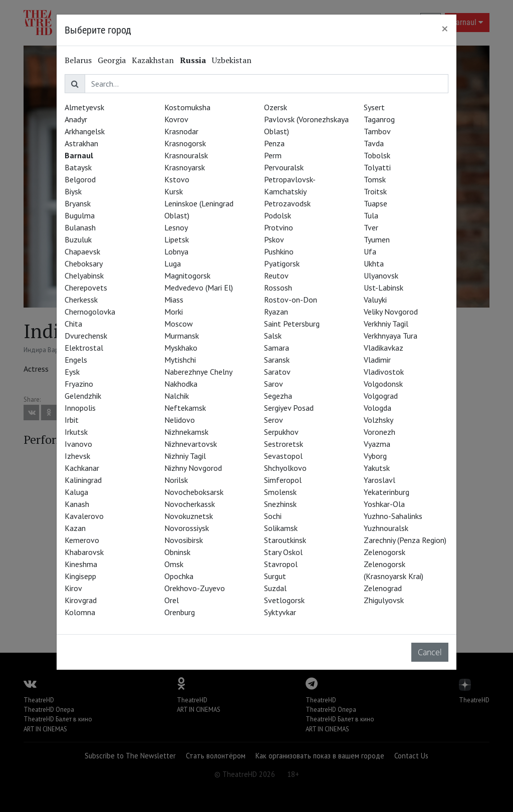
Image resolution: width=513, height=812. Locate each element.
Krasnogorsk (185, 143)
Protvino (279, 227)
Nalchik (177, 396)
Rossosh (278, 288)
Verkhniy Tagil (386, 324)
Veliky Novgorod (391, 312)
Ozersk (276, 107)
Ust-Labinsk (383, 288)
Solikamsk (281, 528)
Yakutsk (377, 468)
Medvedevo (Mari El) (199, 288)
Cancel (430, 652)
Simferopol (283, 480)
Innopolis (80, 408)
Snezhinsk (280, 504)
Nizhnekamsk (186, 432)
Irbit (72, 420)
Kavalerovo (84, 516)
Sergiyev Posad (289, 408)
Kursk (174, 191)
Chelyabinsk (84, 276)
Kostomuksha (187, 107)
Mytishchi (180, 360)
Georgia (112, 60)
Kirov (73, 588)
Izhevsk (77, 456)
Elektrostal (84, 348)
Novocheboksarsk (194, 492)
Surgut (275, 576)
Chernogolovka (90, 312)
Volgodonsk (383, 384)
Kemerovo (82, 540)
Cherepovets (86, 288)
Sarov (274, 384)
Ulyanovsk (381, 276)
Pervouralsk (284, 167)
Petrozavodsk (287, 203)
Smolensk (280, 492)
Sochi (273, 516)
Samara (277, 348)
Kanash (77, 504)
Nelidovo (180, 420)
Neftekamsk (185, 408)
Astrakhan (81, 143)
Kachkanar (82, 468)
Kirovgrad (81, 600)
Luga (173, 263)
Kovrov (176, 119)
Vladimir (377, 360)
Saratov (277, 372)
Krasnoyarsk (185, 167)
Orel (172, 600)
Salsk (273, 336)
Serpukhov (281, 432)
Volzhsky (378, 420)
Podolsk (278, 215)
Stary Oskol (283, 552)
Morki (174, 312)
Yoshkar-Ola (384, 504)
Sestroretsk (284, 444)
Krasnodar (181, 131)
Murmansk (182, 336)
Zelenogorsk (384, 552)
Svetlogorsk (284, 600)
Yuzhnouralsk (386, 528)
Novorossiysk (187, 528)
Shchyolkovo (285, 468)
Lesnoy (176, 227)
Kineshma (81, 564)
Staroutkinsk (285, 540)
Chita (73, 324)
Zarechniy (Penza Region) (405, 540)
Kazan (75, 528)
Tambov (377, 131)
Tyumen (377, 239)
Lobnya (176, 251)
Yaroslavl (379, 480)
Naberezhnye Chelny (198, 372)
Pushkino (279, 251)
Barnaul (79, 155)
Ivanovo (78, 444)
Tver (371, 227)
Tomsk (375, 179)
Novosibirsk (184, 540)
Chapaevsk (82, 251)
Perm (273, 155)
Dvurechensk (86, 336)
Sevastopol (283, 456)
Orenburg (180, 612)
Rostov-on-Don (291, 300)
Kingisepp (80, 576)
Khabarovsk (84, 552)
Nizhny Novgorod (193, 468)
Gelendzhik (83, 396)
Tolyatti (377, 167)
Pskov (274, 239)
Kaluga (76, 492)
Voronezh (379, 432)
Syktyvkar (280, 612)
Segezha (278, 396)
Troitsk (375, 191)
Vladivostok (384, 372)
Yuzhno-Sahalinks (393, 516)
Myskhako (181, 348)
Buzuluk (78, 239)
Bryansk (78, 203)
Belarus (78, 60)
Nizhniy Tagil (185, 456)
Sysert (374, 107)
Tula (371, 215)
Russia (193, 60)
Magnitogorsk (187, 276)
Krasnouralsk (186, 155)
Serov (274, 420)
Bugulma (80, 215)
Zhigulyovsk (384, 600)
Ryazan (276, 312)
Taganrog (379, 119)
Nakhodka (181, 384)
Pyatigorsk (282, 263)
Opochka (179, 576)
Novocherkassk (190, 504)
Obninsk (177, 552)
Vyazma (377, 444)
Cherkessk (81, 300)
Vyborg (375, 456)
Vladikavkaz (383, 348)
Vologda (377, 408)
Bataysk (78, 167)
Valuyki (375, 300)
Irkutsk (76, 432)
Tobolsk (377, 155)
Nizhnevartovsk (191, 444)
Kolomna (80, 612)
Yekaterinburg (387, 492)
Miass (174, 300)
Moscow (179, 324)
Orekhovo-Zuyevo (195, 588)
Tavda (374, 143)
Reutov (276, 276)
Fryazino (79, 384)
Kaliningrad (83, 480)
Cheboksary (84, 263)
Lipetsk (177, 239)
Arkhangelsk (85, 131)
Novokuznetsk (189, 516)
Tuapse (375, 203)
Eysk (72, 372)
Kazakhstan (153, 60)
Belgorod (80, 179)
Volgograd (381, 396)
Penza (274, 143)
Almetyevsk (84, 107)
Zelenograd (383, 588)
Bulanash (80, 227)
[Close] (445, 29)
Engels (76, 360)
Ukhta (374, 263)
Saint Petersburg (292, 324)
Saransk (277, 360)
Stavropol (281, 564)
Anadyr (76, 119)
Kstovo (177, 179)
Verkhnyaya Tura (391, 336)
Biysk (73, 191)
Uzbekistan (232, 60)
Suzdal (275, 588)
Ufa (370, 251)
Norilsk (176, 480)
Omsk (174, 564)
